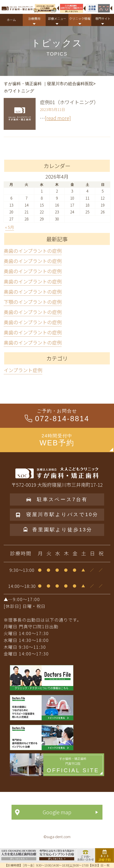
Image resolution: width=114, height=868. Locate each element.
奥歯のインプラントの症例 (33, 251)
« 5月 (10, 227)
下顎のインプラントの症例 (33, 302)
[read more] (58, 118)
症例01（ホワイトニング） (69, 102)
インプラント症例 (23, 370)
